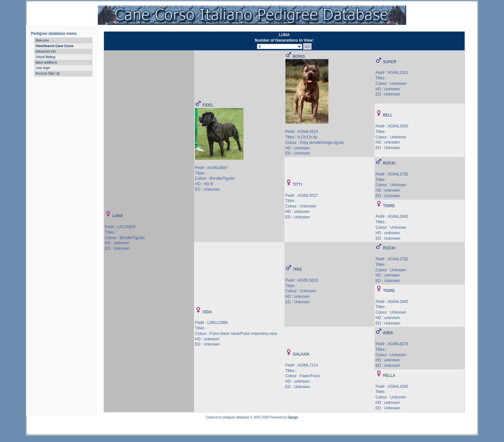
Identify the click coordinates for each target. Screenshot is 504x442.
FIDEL (208, 105)
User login (43, 68)
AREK (388, 333)
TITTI (298, 185)
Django (293, 417)
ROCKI (389, 163)
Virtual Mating (45, 57)
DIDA (207, 312)
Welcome (42, 40)
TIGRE (389, 206)
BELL (388, 115)
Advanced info (46, 51)
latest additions (46, 62)
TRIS (297, 269)
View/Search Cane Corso (55, 46)
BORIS (299, 56)
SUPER (390, 62)
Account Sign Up (48, 73)
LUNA (118, 216)
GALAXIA (301, 354)
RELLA (389, 376)
